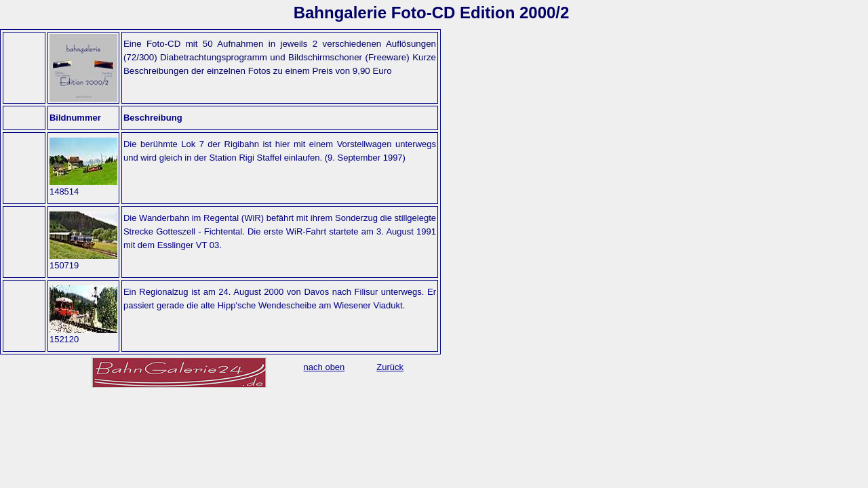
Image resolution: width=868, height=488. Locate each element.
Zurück (390, 367)
